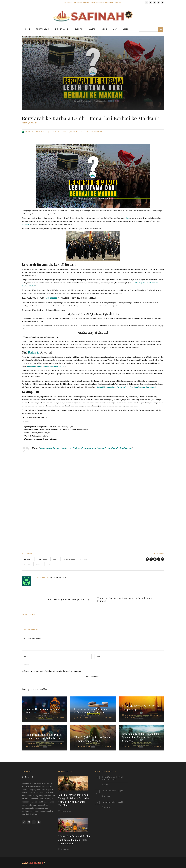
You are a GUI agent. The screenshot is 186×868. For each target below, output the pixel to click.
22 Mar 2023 (107, 796)
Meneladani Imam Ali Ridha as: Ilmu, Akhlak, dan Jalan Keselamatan (74, 840)
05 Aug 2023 (129, 746)
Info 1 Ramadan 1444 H (112, 791)
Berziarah (28, 559)
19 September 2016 (58, 132)
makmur (84, 559)
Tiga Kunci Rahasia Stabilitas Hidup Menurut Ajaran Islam (90, 711)
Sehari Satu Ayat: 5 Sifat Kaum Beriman (112, 778)
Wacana (33, 123)
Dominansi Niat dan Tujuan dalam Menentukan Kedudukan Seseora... (141, 737)
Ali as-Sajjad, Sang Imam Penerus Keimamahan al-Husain (93, 739)
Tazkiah (88, 718)
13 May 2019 (107, 785)
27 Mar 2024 (32, 718)
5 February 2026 (66, 811)
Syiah (126, 218)
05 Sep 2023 (128, 715)
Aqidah (25, 123)
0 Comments (77, 132)
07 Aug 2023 (80, 746)
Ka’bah (56, 559)
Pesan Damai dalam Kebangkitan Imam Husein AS (46, 366)
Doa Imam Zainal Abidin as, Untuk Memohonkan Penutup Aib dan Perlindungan (86, 448)
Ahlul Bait (26, 224)
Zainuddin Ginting (36, 132)
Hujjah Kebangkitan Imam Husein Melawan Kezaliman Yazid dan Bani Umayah (126, 387)
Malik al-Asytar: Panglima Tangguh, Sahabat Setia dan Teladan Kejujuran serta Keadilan (74, 800)
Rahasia (27, 564)
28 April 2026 (65, 849)
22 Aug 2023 (32, 744)
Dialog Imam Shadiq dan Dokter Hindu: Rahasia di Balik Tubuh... (44, 736)
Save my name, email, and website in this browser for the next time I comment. (52, 671)
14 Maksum (126, 718)
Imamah (37, 746)
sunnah (39, 564)
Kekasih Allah (69, 559)
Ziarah (134, 718)
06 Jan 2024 (80, 718)
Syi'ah (50, 564)
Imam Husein (43, 559)
